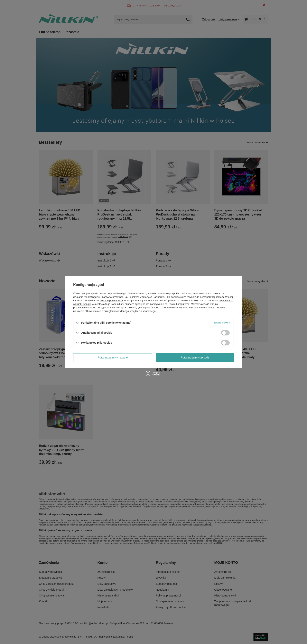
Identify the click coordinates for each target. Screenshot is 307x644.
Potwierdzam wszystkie (195, 357)
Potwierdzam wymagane (113, 357)
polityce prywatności (111, 300)
